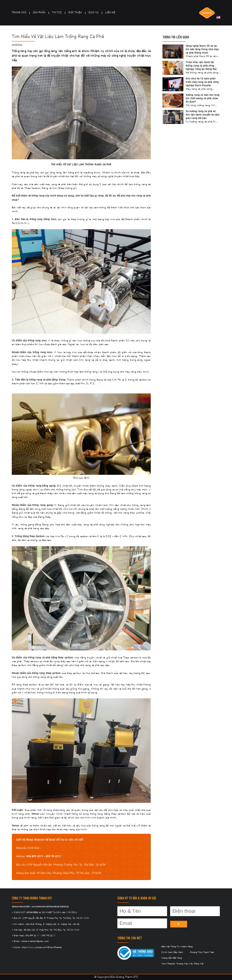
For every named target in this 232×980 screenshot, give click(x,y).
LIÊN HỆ (110, 13)
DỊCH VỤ (94, 13)
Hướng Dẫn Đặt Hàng (172, 958)
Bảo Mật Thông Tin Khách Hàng (177, 947)
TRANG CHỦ (19, 13)
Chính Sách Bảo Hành (172, 952)
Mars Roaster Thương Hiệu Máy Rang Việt (182, 964)
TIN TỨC (57, 13)
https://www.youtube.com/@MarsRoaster (42, 947)
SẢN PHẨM (39, 13)
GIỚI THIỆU (75, 13)
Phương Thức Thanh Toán (202, 952)
